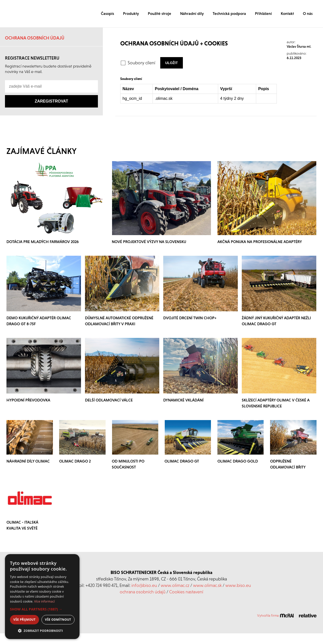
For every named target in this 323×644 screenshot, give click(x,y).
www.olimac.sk (207, 585)
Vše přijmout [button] (24, 620)
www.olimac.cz (175, 585)
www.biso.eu (238, 585)
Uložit (172, 63)
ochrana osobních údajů (143, 592)
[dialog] (42, 597)
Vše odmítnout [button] (58, 620)
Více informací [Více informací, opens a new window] (45, 601)
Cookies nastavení (186, 592)
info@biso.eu (144, 585)
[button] (42, 609)
